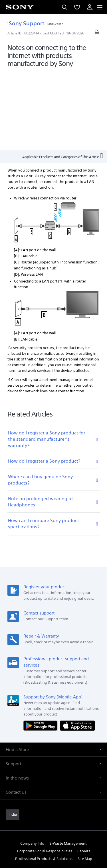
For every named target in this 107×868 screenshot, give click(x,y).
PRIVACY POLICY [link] (53, 835)
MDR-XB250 (55, 24)
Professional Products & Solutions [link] (44, 781)
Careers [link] (84, 773)
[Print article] (97, 33)
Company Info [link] (32, 765)
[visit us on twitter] (48, 794)
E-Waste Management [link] (68, 765)
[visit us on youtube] (72, 794)
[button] (53, 672)
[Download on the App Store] (77, 647)
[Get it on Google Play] (42, 647)
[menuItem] (77, 7)
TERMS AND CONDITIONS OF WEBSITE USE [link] (54, 828)
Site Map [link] (85, 781)
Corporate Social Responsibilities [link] (45, 773)
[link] (13, 737)
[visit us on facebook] (35, 794)
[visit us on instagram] (60, 794)
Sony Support (26, 23)
